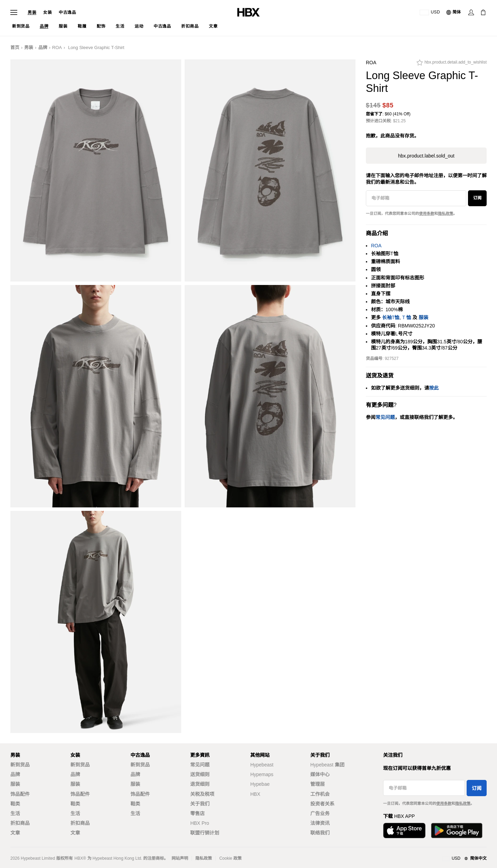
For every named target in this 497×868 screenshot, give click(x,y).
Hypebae (260, 784)
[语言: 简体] (454, 12)
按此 (434, 388)
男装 (32, 12)
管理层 (318, 784)
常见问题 (200, 765)
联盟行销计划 (205, 833)
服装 (423, 317)
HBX (255, 794)
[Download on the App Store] (404, 831)
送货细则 (200, 774)
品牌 (43, 47)
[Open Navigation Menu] (14, 12)
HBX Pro (199, 823)
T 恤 (407, 317)
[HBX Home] (248, 12)
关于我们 (200, 804)
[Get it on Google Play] (457, 831)
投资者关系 (322, 804)
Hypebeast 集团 (327, 765)
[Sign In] (471, 12)
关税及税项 (202, 794)
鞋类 (15, 804)
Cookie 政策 (230, 858)
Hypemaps (262, 774)
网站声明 (180, 858)
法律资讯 (320, 823)
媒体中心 (320, 774)
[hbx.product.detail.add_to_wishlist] (452, 64)
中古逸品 (67, 12)
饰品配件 (20, 794)
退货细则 (200, 784)
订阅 (477, 198)
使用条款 (427, 213)
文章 (15, 833)
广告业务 (320, 813)
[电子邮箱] (416, 198)
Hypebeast (262, 765)
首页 (15, 47)
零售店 (197, 813)
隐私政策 (446, 213)
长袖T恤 (391, 317)
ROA (57, 47)
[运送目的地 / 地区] (430, 12)
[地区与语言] (464, 859)
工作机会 (320, 794)
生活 (15, 813)
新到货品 (20, 765)
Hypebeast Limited (38, 858)
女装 (47, 12)
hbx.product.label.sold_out (426, 156)
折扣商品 (20, 823)
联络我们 (320, 833)
